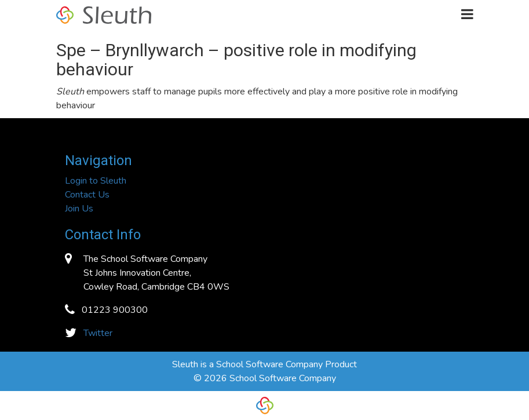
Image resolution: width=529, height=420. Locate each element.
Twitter (98, 333)
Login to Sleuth (96, 181)
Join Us (79, 209)
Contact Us (87, 195)
